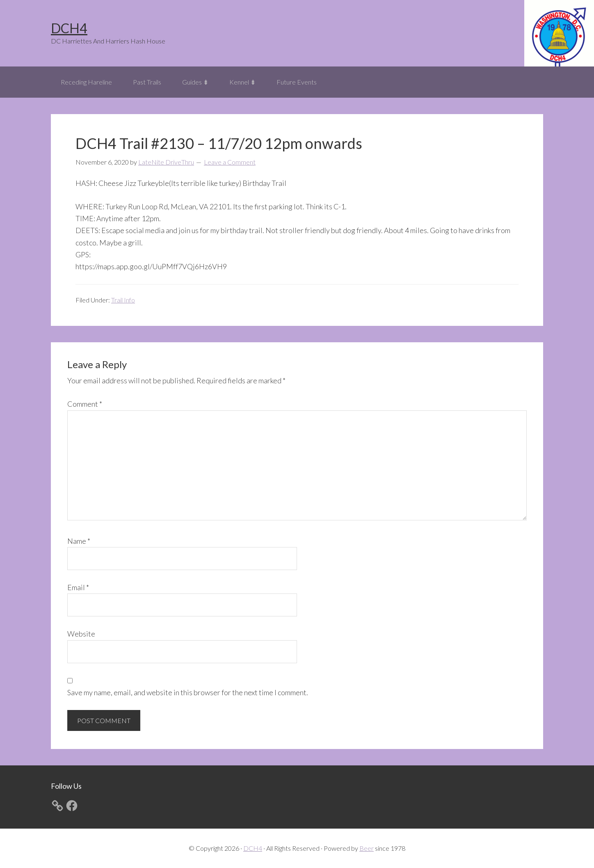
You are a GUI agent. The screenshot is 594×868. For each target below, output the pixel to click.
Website (81, 634)
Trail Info (123, 300)
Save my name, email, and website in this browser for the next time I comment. (188, 692)
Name (79, 541)
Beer (367, 848)
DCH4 (69, 28)
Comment (85, 404)
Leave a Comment (230, 162)
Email (78, 587)
